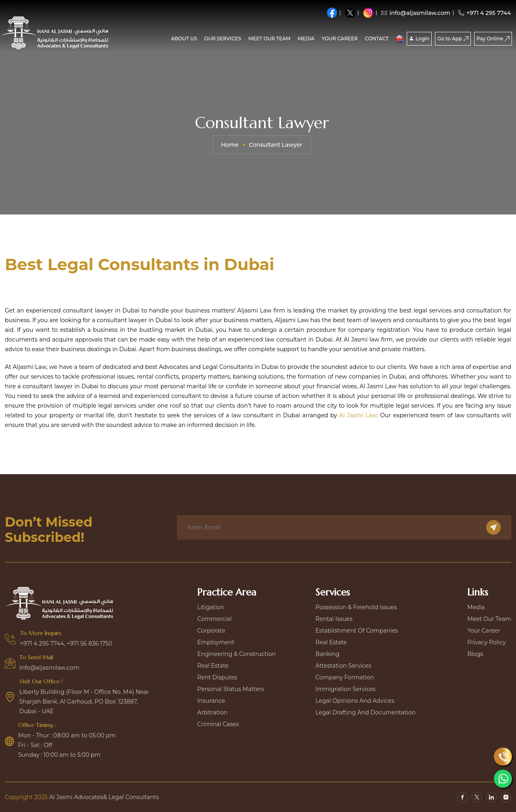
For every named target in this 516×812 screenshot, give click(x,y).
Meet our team (269, 39)
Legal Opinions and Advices (355, 701)
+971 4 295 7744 (485, 13)
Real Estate (331, 642)
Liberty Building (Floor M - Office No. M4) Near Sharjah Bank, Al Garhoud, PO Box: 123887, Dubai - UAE (84, 702)
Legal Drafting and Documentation (366, 712)
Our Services (223, 39)
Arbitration (212, 712)
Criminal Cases (218, 724)
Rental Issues (334, 619)
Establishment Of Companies (357, 631)
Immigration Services (346, 689)
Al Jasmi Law (358, 415)
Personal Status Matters (231, 689)
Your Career (340, 39)
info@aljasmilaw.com (416, 13)
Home (230, 145)
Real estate (213, 666)
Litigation (211, 607)
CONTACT (377, 39)
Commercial (214, 619)
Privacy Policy (486, 642)
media (306, 39)
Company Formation (345, 677)
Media (476, 607)
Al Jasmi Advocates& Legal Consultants (104, 797)
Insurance (211, 701)
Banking (328, 654)
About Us (184, 39)
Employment (216, 642)
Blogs (475, 654)
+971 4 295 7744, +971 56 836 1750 (66, 643)
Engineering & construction (236, 654)
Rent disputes (217, 677)
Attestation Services (343, 666)
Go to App (453, 39)
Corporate (211, 631)
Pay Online (493, 39)
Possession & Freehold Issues (356, 607)
